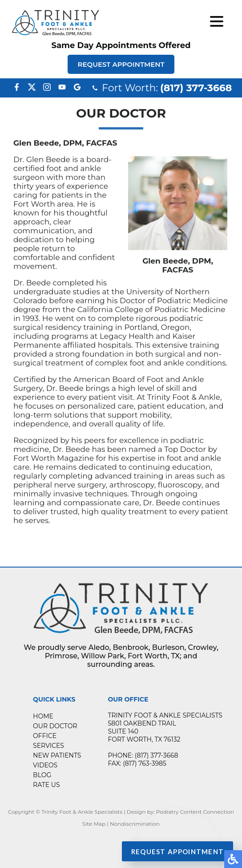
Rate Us (46, 785)
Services (48, 746)
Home (43, 716)
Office (45, 736)
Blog (42, 775)
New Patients (57, 755)
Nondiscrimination (135, 824)
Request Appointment (121, 64)
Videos (45, 765)
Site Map (94, 824)
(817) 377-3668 (196, 88)
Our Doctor (55, 726)
